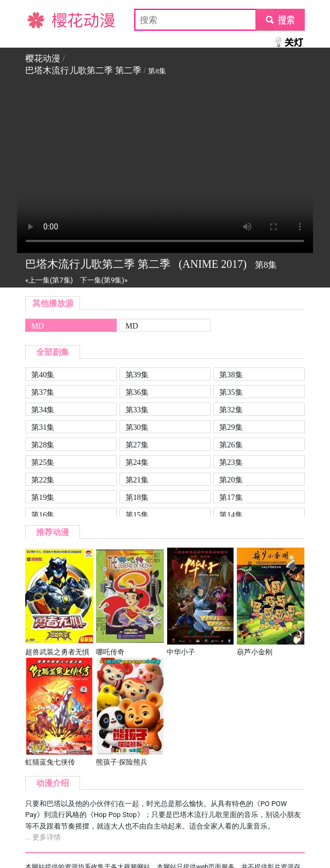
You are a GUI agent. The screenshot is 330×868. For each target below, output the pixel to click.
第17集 (231, 497)
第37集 (43, 392)
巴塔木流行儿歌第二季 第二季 (83, 70)
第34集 (43, 410)
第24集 (137, 462)
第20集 (231, 480)
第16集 (43, 515)
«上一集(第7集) (49, 280)
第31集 (43, 427)
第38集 (231, 375)
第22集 (43, 480)
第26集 (231, 445)
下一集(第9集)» (104, 280)
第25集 (43, 462)
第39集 (137, 375)
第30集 (137, 427)
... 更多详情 (43, 837)
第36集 (137, 392)
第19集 (43, 497)
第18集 (137, 497)
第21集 (137, 480)
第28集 (43, 445)
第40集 (43, 375)
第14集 (231, 515)
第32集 (231, 410)
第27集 (137, 445)
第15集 (137, 515)
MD (38, 326)
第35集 (231, 392)
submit (280, 19)
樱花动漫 (43, 19)
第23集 (231, 462)
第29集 (231, 427)
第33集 (137, 410)
